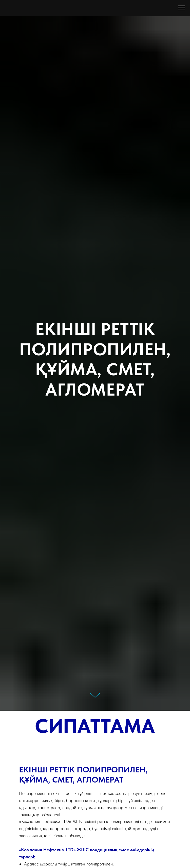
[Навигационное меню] (181, 8)
